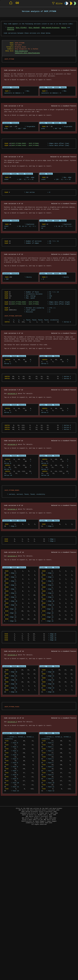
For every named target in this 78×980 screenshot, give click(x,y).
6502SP (56, 87)
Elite (57, 3)
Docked (50, 87)
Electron (11, 29)
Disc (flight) (21, 28)
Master (64, 28)
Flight (43, 87)
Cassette (11, 28)
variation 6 (12, 394)
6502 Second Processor (51, 28)
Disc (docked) (34, 28)
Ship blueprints (21, 51)
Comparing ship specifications (27, 53)
